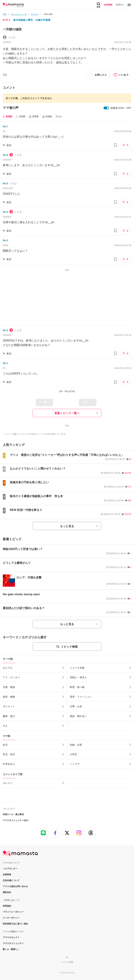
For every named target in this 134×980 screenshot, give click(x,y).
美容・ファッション (81, 697)
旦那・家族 (9, 687)
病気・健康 (9, 697)
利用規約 (7, 906)
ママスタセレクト (11, 937)
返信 (9, 145)
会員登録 (108, 5)
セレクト (8, 783)
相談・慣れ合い (78, 716)
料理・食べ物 (77, 687)
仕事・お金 (76, 706)
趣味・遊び (9, 716)
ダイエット (9, 706)
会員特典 (7, 875)
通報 (5, 75)
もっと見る (67, 526)
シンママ (75, 764)
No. (5, 126)
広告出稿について (11, 880)
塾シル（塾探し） (11, 949)
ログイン (120, 5)
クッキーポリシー (11, 918)
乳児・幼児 (9, 754)
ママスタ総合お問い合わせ (15, 886)
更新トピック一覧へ (67, 413)
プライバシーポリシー (13, 912)
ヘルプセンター (10, 869)
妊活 (5, 745)
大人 (5, 726)
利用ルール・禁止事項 (13, 814)
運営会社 (7, 892)
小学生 (73, 754)
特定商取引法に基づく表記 (15, 924)
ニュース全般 (77, 668)
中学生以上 (9, 764)
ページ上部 (67, 962)
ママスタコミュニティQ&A (16, 820)
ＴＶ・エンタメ (11, 677)
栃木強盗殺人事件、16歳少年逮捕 (32, 20)
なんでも (8, 668)
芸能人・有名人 (78, 677)
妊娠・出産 (76, 745)
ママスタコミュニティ (13, 943)
